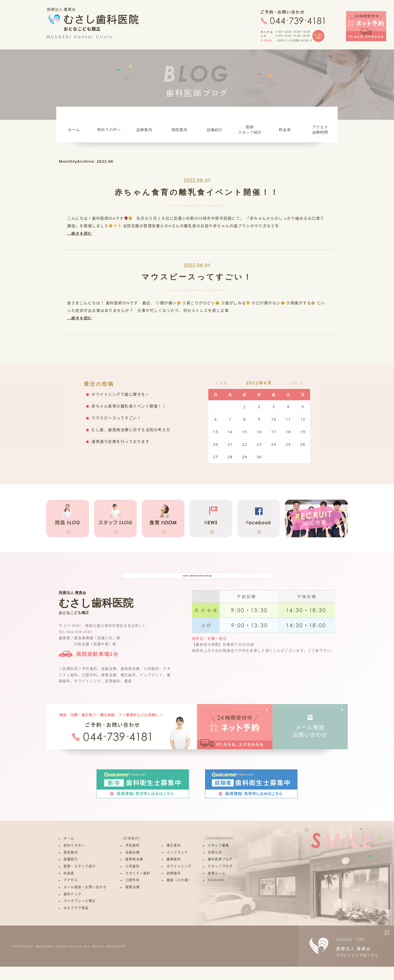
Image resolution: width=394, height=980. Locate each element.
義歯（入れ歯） (179, 893)
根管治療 (133, 900)
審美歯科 (174, 873)
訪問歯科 (174, 886)
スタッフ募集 (219, 859)
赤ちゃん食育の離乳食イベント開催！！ (197, 192)
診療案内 (144, 130)
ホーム (74, 130)
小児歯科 (133, 879)
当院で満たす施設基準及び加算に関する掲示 (197, 582)
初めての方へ (74, 859)
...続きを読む (80, 233)
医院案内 (180, 130)
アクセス (71, 893)
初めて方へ (109, 129)
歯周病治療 (134, 873)
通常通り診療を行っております (120, 441)
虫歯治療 (133, 866)
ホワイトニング (179, 879)
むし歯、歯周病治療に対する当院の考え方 (131, 430)
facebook (216, 893)
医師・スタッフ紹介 (80, 879)
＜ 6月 (221, 383)
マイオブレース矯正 (80, 914)
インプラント (177, 866)
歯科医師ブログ (220, 873)
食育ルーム (217, 886)
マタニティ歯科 (138, 886)
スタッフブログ (220, 879)
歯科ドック (72, 907)
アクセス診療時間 (320, 129)
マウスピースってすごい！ (197, 277)
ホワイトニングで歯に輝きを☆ (120, 394)
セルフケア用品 (76, 921)
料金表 (285, 130)
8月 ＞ (297, 383)
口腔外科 (133, 893)
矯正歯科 (174, 859)
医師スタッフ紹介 (250, 129)
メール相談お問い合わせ (310, 744)
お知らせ (215, 866)
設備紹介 (215, 130)
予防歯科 (133, 859)
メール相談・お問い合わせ (85, 900)
